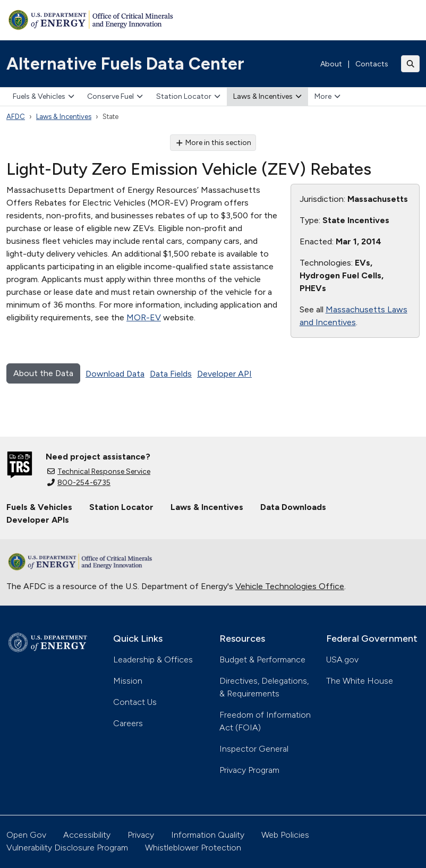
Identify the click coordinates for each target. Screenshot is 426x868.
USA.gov (342, 659)
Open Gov (26, 835)
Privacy (141, 835)
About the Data (43, 373)
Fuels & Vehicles (44, 96)
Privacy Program (249, 770)
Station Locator (188, 96)
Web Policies (285, 835)
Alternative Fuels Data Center (125, 64)
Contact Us (135, 702)
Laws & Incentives (267, 96)
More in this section (213, 143)
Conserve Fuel (115, 96)
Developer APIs (38, 520)
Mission (128, 681)
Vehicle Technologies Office (290, 586)
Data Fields (171, 374)
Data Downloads (293, 507)
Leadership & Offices (153, 659)
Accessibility (87, 835)
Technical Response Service (99, 471)
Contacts (372, 64)
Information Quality (208, 835)
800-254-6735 (79, 483)
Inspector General (254, 749)
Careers (128, 723)
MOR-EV (144, 317)
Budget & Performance (262, 659)
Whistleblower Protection (193, 848)
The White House (360, 681)
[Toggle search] (411, 64)
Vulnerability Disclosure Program (67, 848)
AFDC (16, 117)
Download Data (115, 374)
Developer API (224, 374)
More (327, 96)
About (331, 64)
